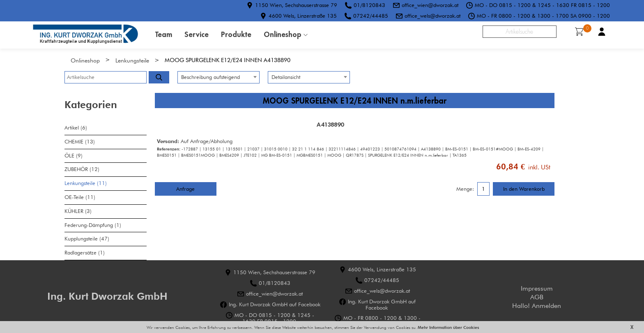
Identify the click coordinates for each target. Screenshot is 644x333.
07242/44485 (371, 16)
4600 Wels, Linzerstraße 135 (303, 16)
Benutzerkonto (602, 32)
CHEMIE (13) (80, 142)
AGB (537, 297)
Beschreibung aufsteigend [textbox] (210, 77)
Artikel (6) (76, 128)
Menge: (465, 189)
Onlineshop (283, 34)
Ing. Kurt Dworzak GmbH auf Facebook (275, 304)
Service (197, 34)
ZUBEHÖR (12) (82, 169)
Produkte (236, 34)
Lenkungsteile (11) (86, 183)
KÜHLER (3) (78, 211)
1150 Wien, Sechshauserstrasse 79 (296, 5)
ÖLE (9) (74, 156)
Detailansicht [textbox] (286, 77)
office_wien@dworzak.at (430, 5)
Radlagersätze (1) (85, 253)
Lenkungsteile (132, 60)
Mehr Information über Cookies (448, 327)
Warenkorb (582, 31)
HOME (85, 35)
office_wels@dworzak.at (432, 16)
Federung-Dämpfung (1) (93, 225)
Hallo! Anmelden (537, 306)
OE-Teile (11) (80, 197)
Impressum (537, 288)
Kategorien (91, 105)
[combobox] (218, 77)
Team (164, 34)
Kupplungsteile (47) (87, 239)
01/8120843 (369, 5)
